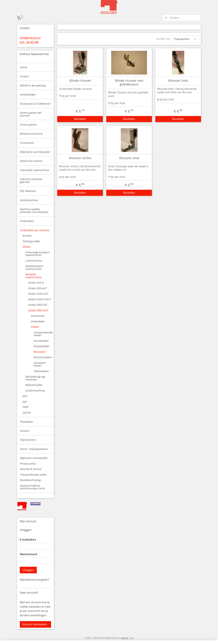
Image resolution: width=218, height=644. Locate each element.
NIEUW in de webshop (33, 85)
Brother (27, 236)
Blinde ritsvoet (80, 81)
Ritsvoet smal (129, 158)
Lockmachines (34, 261)
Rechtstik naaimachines (33, 276)
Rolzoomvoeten (42, 357)
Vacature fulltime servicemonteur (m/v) (32, 487)
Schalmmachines (35, 390)
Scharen (24, 431)
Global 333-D (36, 283)
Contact (24, 76)
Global (26, 247)
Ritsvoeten (39, 352)
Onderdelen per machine (34, 230)
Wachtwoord (28, 554)
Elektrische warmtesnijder (35, 152)
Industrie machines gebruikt (31, 180)
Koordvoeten (41, 341)
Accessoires (37, 316)
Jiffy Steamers (28, 191)
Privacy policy (28, 463)
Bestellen (80, 119)
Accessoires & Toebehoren (35, 104)
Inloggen (28, 570)
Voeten (35, 327)
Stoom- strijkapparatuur (34, 449)
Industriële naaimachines (34, 170)
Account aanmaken (35, 624)
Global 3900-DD (37, 305)
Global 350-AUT (37, 288)
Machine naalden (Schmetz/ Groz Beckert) (34, 211)
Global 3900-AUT (38, 310)
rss (132, 638)
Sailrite (26, 413)
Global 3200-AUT (38, 294)
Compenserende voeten (43, 334)
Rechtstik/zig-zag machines (35, 378)
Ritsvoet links (178, 81)
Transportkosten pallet (33, 475)
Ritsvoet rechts (80, 158)
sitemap (125, 638)
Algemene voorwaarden (34, 458)
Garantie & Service (30, 469)
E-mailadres (28, 540)
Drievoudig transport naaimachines (37, 254)
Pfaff (25, 407)
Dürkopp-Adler (31, 241)
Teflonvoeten (41, 371)
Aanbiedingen (28, 94)
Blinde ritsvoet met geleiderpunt (129, 82)
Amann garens (28, 124)
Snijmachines (28, 440)
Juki (25, 401)
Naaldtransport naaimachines (34, 267)
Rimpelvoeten (41, 346)
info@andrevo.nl (30, 38)
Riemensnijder (34, 385)
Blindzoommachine (31, 134)
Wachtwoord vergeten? (35, 580)
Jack (25, 396)
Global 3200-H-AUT (39, 299)
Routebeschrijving (30, 480)
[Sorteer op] (185, 39)
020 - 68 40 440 (29, 42)
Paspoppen (26, 422)
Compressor (27, 143)
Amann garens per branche (30, 114)
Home (23, 67)
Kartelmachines (29, 200)
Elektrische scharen (31, 161)
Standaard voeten (39, 364)
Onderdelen (27, 221)
